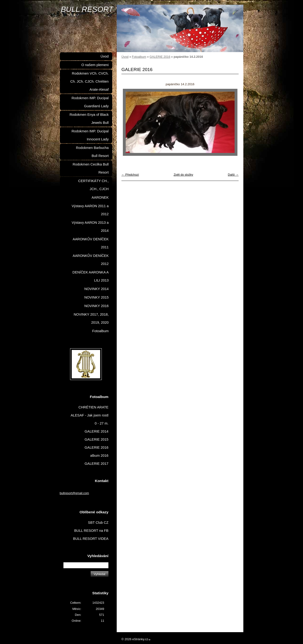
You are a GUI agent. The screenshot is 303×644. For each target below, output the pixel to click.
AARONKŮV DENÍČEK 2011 (91, 243)
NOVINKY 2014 (96, 289)
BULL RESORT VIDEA (91, 539)
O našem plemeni (95, 65)
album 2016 (99, 456)
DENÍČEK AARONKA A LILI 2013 (91, 276)
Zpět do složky (183, 175)
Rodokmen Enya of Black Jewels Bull (89, 119)
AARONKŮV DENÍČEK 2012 (91, 260)
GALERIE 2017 (96, 464)
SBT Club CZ (98, 523)
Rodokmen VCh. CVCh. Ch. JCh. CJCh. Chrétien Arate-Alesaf (89, 81)
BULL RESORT (87, 9)
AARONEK (100, 197)
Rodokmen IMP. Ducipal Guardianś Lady (90, 102)
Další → (233, 175)
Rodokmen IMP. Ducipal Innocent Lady (90, 135)
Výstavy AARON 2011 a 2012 (90, 210)
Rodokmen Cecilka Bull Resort (91, 168)
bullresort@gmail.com (74, 493)
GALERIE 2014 (96, 431)
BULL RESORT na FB (91, 531)
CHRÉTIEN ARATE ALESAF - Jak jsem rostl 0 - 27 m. (90, 415)
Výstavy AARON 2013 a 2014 (90, 227)
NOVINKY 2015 (96, 297)
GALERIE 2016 (160, 57)
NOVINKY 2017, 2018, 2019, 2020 (91, 318)
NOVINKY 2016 (96, 306)
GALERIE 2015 (96, 439)
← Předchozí (130, 175)
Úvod (125, 57)
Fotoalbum (139, 57)
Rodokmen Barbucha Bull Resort (92, 152)
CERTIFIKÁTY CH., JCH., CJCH (93, 185)
